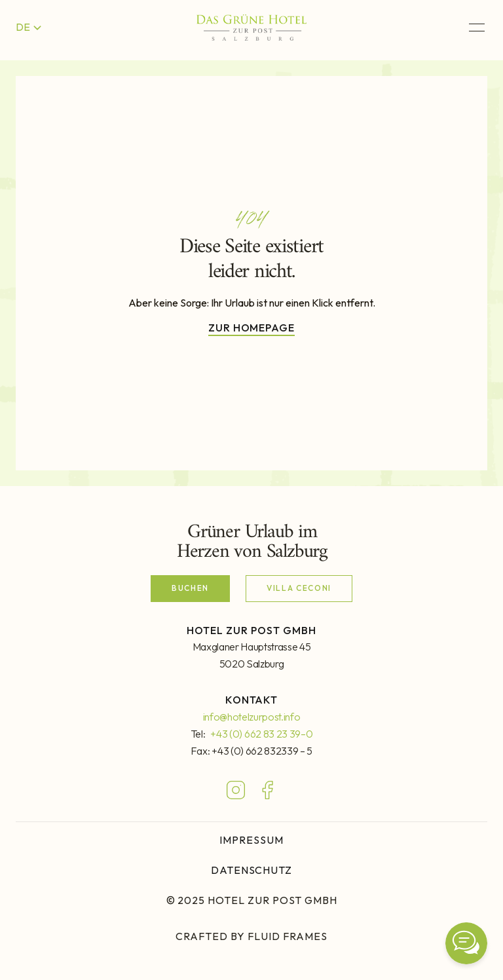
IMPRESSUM (251, 840)
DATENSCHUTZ (252, 870)
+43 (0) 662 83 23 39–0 (261, 734)
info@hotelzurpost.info (252, 717)
